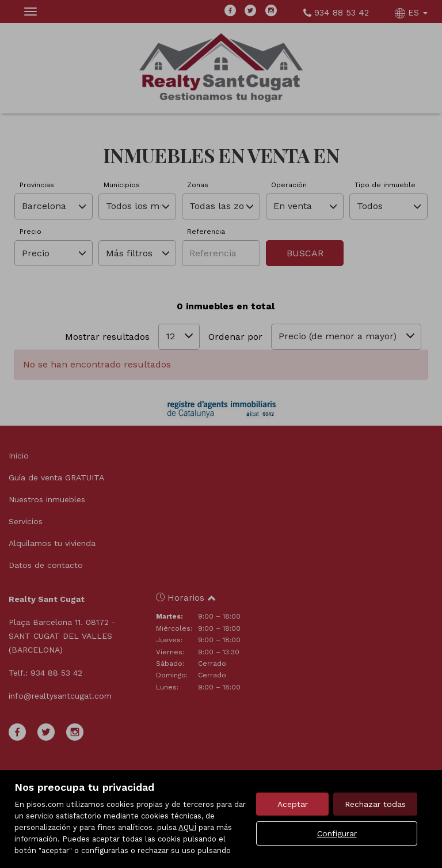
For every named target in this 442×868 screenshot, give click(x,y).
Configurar (337, 833)
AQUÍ (187, 827)
